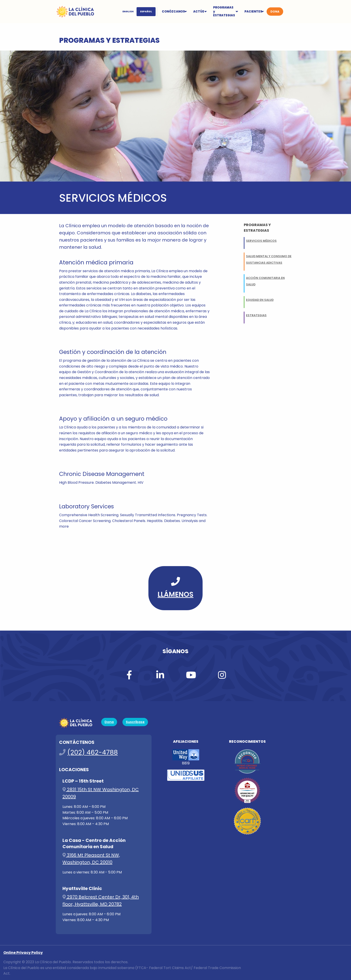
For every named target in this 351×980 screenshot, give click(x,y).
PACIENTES (253, 12)
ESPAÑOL (146, 12)
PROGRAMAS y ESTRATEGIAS (224, 11)
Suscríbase (135, 722)
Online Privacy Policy (23, 953)
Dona (109, 722)
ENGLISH (128, 12)
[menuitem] (139, 12)
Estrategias (256, 315)
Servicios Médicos (261, 241)
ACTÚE (199, 12)
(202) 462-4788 (93, 752)
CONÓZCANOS (173, 12)
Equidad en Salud (260, 300)
